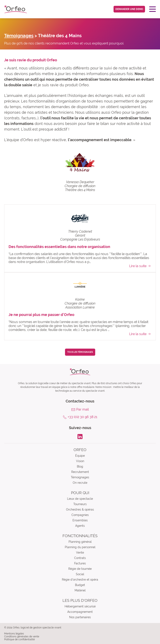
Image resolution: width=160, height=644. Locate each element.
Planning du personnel (80, 547)
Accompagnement (80, 612)
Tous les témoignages (80, 352)
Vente (80, 553)
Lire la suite (140, 266)
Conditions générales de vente (22, 637)
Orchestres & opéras (80, 510)
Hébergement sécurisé (80, 606)
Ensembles (80, 520)
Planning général (80, 542)
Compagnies (80, 515)
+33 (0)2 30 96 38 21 (82, 417)
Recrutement (80, 472)
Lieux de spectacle (80, 499)
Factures (80, 563)
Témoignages (19, 36)
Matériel (80, 590)
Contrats (80, 558)
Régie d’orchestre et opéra (80, 580)
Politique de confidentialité (19, 639)
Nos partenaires (80, 617)
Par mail (82, 409)
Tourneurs (80, 504)
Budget (80, 585)
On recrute (80, 483)
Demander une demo (129, 9)
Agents (80, 526)
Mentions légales (14, 634)
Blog (80, 466)
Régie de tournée (80, 569)
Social (80, 574)
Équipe (80, 456)
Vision (80, 461)
